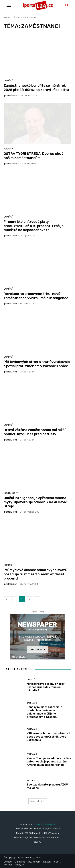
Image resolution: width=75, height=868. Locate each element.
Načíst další (38, 801)
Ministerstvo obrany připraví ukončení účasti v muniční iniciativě (46, 687)
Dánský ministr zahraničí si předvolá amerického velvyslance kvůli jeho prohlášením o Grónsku (45, 712)
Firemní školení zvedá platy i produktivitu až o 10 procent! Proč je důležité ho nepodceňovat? (34, 226)
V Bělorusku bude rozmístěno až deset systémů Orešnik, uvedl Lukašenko (48, 737)
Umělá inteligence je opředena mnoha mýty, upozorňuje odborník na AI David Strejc (35, 502)
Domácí (8, 81)
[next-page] (37, 599)
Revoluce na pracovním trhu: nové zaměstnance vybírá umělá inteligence (36, 296)
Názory (8, 149)
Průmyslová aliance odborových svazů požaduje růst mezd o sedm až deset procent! (35, 574)
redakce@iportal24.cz (44, 824)
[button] (67, 6)
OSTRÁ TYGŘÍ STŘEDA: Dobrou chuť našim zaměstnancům (33, 156)
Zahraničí (32, 703)
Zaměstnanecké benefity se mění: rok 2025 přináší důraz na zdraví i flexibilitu (36, 88)
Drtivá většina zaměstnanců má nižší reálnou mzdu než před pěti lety (34, 432)
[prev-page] (7, 599)
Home (7, 17)
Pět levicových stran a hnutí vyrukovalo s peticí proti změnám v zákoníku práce (37, 364)
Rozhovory (11, 493)
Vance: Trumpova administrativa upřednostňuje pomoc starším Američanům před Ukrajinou (49, 762)
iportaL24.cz (10, 95)
